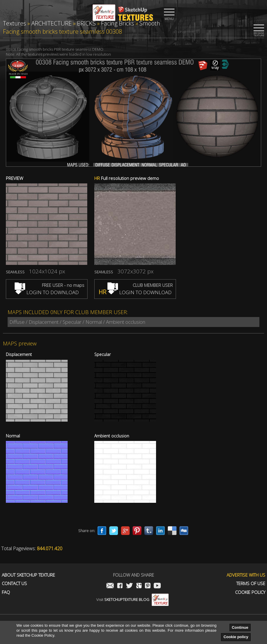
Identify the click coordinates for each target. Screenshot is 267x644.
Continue (240, 627)
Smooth (150, 23)
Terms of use (251, 583)
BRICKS (86, 23)
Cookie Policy (250, 592)
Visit (132, 599)
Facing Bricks (118, 23)
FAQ (6, 592)
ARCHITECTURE (52, 23)
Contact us (14, 583)
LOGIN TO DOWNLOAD (47, 292)
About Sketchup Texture (28, 575)
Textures (14, 23)
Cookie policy (236, 637)
